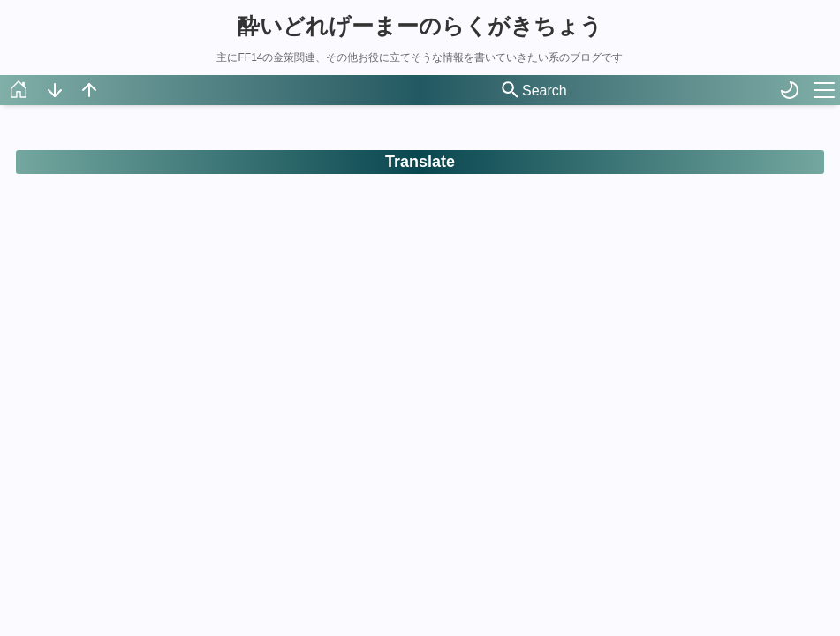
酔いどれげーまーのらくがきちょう (420, 26)
